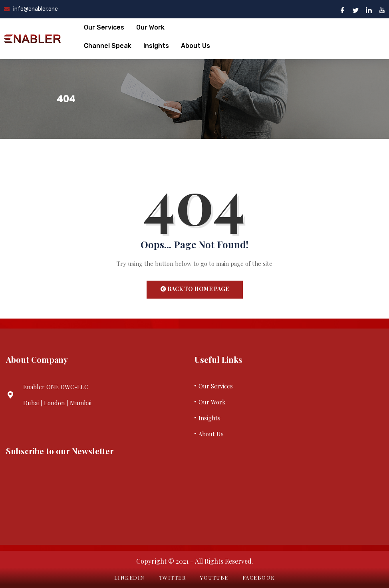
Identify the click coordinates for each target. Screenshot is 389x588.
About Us (195, 46)
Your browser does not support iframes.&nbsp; (97, 496)
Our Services (104, 27)
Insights (156, 46)
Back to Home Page (195, 289)
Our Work (150, 27)
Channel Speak (108, 46)
